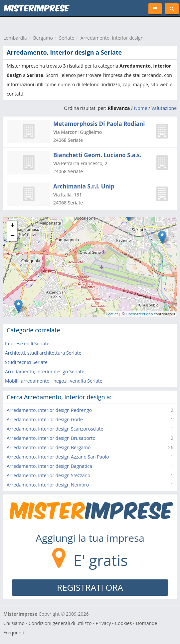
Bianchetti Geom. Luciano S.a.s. (97, 155)
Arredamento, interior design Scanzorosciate (55, 429)
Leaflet (112, 314)
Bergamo (43, 38)
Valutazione (164, 108)
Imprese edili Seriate (27, 343)
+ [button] (12, 226)
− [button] (12, 236)
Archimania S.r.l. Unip (84, 186)
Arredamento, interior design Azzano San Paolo (58, 457)
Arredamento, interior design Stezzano (49, 475)
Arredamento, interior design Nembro (48, 485)
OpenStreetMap (139, 314)
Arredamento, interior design (112, 38)
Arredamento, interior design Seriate (45, 371)
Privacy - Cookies (114, 623)
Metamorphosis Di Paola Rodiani (99, 124)
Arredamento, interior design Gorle (45, 419)
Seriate (67, 38)
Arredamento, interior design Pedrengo (49, 410)
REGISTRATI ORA (90, 587)
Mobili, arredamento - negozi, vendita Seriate (54, 381)
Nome (141, 108)
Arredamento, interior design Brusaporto (51, 438)
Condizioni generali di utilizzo (60, 623)
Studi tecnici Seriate (26, 362)
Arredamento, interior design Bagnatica (49, 466)
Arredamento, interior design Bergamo (49, 447)
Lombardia (15, 38)
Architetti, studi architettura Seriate (43, 353)
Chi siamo (14, 623)
